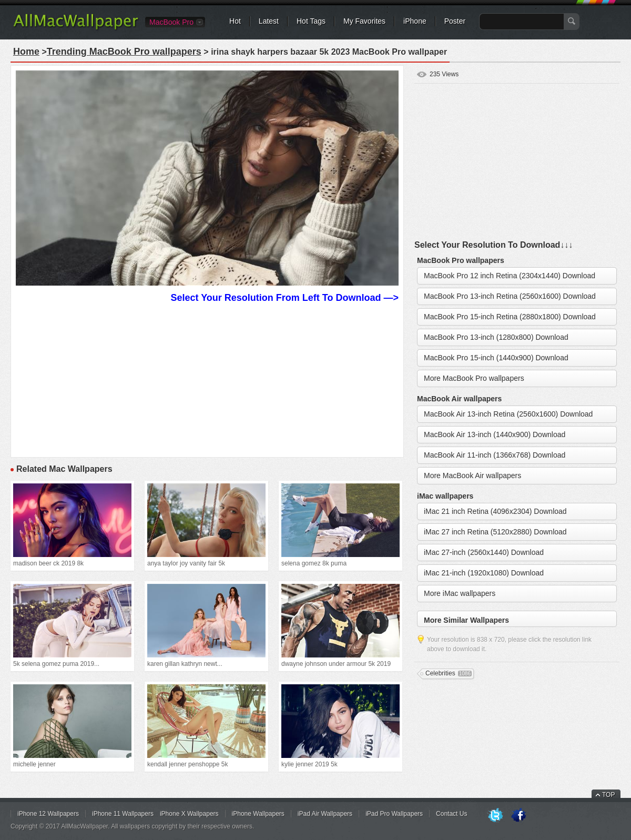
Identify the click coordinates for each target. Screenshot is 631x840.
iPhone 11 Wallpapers (123, 814)
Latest (269, 21)
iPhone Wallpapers (258, 814)
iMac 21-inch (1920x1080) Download (484, 573)
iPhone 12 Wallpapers (48, 814)
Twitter (495, 816)
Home (26, 52)
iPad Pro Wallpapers (394, 814)
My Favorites (364, 21)
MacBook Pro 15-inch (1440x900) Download (496, 358)
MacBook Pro (171, 22)
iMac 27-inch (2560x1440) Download (484, 552)
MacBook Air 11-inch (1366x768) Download (495, 455)
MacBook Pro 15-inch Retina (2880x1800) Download (510, 317)
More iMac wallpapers (460, 593)
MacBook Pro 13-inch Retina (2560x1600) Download (510, 296)
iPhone (415, 21)
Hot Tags (311, 21)
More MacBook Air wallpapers (472, 475)
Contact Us (451, 814)
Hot (235, 21)
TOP (608, 795)
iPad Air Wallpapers (325, 814)
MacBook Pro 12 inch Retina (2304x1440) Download (510, 276)
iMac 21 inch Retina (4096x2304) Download (495, 511)
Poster (455, 21)
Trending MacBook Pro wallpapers (124, 52)
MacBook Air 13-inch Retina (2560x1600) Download (508, 414)
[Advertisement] (207, 379)
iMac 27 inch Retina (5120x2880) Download (495, 532)
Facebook (518, 816)
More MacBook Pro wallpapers (474, 378)
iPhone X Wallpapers (189, 814)
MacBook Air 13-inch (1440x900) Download (495, 434)
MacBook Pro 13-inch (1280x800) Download (496, 337)
